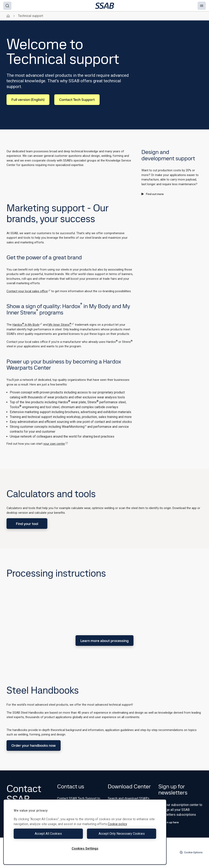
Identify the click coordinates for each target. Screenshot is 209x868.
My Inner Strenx (61, 325)
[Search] (7, 6)
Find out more (153, 194)
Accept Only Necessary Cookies (122, 834)
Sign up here (169, 822)
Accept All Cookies (48, 834)
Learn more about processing (104, 641)
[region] (85, 832)
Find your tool (27, 524)
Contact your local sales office (28, 291)
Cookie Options (191, 852)
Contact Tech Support (77, 100)
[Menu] (202, 6)
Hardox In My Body (27, 325)
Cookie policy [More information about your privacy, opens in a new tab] (117, 824)
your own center (56, 444)
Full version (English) (28, 100)
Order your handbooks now (34, 745)
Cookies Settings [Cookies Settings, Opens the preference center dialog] (85, 849)
